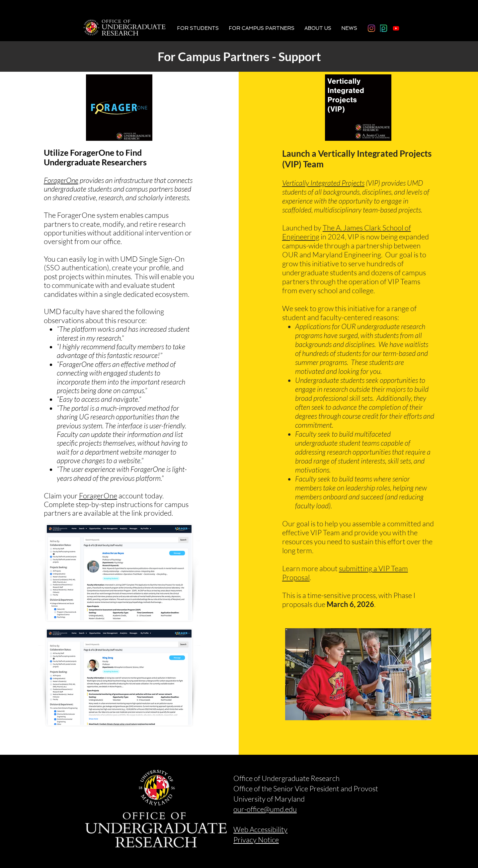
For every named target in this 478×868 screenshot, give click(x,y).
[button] (198, 28)
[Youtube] (396, 28)
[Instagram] (371, 28)
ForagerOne (61, 180)
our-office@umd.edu (265, 809)
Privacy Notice (256, 840)
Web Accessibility (260, 829)
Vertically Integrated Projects (323, 183)
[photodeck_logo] (384, 28)
